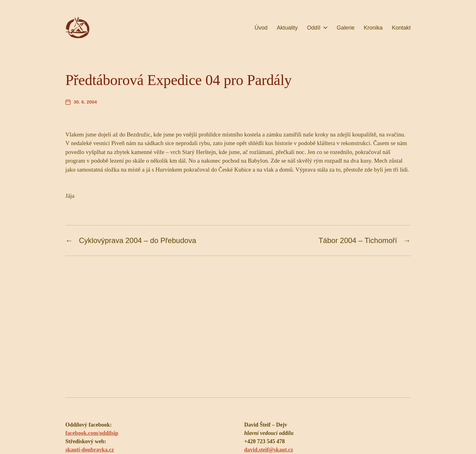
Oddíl (314, 28)
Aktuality (287, 28)
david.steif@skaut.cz (269, 450)
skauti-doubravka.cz (90, 450)
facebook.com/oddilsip (92, 433)
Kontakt (401, 28)
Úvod (261, 28)
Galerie (346, 28)
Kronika (373, 28)
